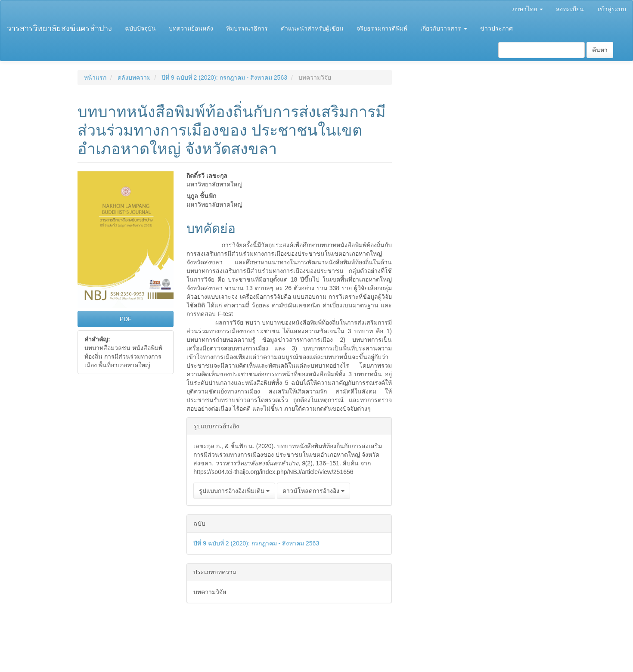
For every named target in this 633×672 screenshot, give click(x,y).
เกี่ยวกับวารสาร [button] (444, 28)
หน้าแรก (95, 77)
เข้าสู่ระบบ (612, 9)
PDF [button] (126, 319)
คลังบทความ (134, 77)
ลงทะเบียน (570, 9)
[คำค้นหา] (541, 50)
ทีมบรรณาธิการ (247, 28)
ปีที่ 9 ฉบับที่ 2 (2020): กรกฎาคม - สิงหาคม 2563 (224, 77)
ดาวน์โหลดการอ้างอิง (313, 491)
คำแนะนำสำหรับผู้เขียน (312, 28)
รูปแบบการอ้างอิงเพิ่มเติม (234, 491)
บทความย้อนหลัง (191, 28)
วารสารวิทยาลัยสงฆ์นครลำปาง (59, 28)
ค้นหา (600, 50)
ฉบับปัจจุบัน (140, 28)
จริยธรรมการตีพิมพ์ (382, 28)
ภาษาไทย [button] (527, 9)
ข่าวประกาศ (496, 28)
